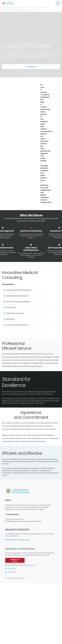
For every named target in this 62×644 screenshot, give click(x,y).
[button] (58, 3)
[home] (8, 3)
